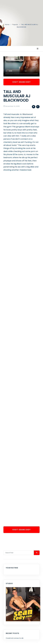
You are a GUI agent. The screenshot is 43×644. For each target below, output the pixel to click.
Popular (15, 25)
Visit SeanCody (21, 82)
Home (7, 25)
